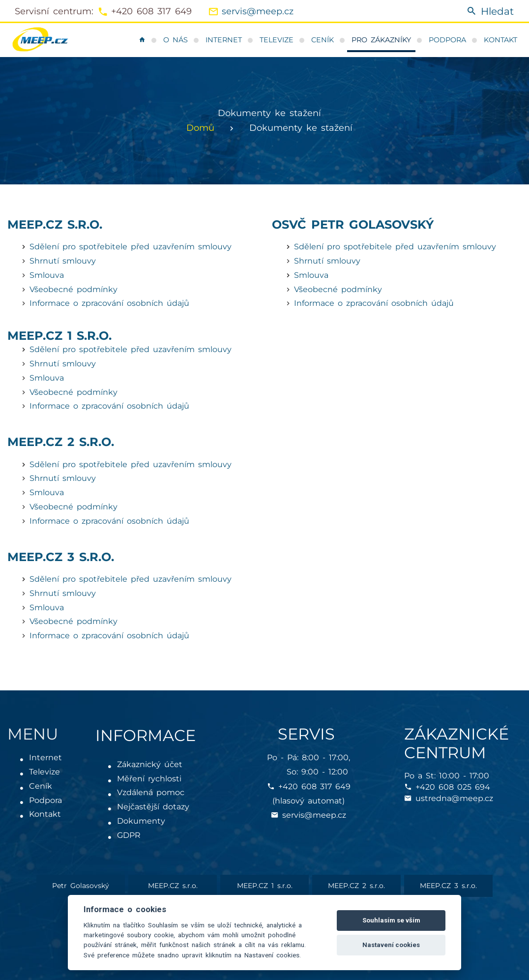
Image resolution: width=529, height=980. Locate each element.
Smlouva (47, 275)
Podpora (447, 40)
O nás (176, 40)
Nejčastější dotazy (154, 807)
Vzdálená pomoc (151, 792)
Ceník (323, 40)
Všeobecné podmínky (73, 289)
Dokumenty (142, 821)
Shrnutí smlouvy (63, 261)
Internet (224, 40)
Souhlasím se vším (391, 920)
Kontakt (500, 40)
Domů (200, 128)
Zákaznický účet (150, 764)
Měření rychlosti (150, 779)
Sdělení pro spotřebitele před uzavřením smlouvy (131, 247)
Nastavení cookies (391, 945)
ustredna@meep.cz (454, 798)
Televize (277, 40)
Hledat (490, 12)
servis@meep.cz (258, 11)
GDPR (129, 835)
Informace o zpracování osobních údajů (109, 303)
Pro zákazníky (381, 40)
